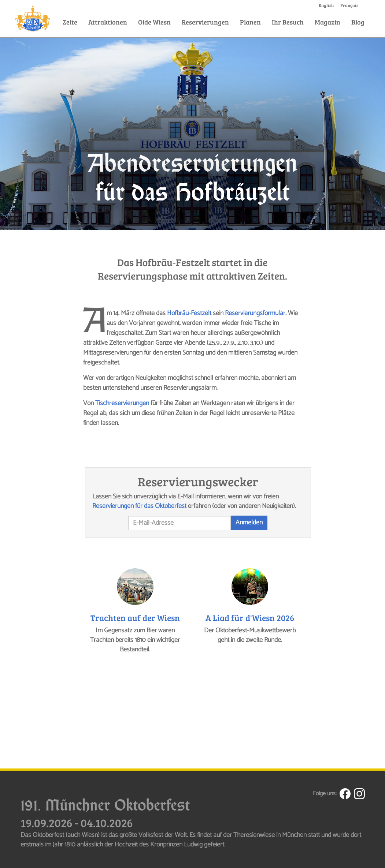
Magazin (327, 22)
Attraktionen (108, 22)
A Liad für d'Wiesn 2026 (250, 618)
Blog (358, 22)
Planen (250, 22)
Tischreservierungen (122, 403)
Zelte (70, 22)
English (326, 5)
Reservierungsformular (255, 313)
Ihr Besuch (288, 22)
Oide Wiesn (154, 22)
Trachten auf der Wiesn (135, 618)
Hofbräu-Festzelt (189, 313)
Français (349, 5)
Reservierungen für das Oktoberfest (139, 506)
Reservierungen (205, 22)
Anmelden (249, 523)
